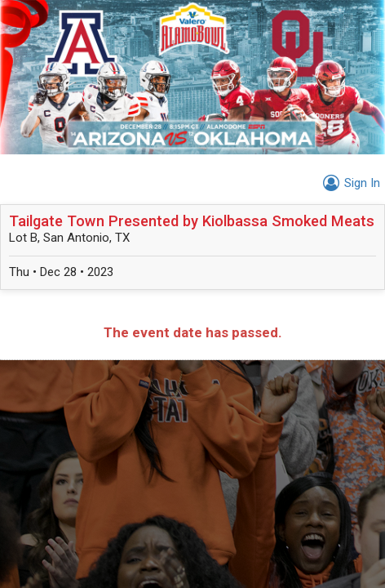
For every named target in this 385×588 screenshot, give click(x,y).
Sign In (349, 183)
